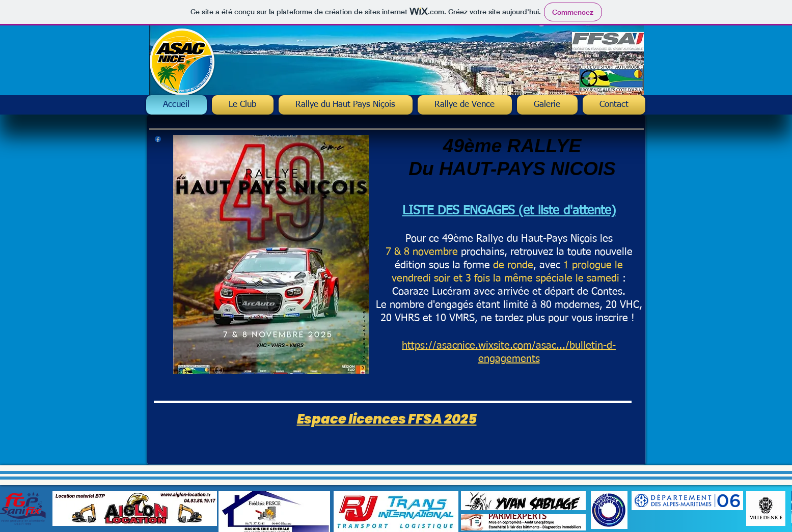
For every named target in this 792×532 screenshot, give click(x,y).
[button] (346, 105)
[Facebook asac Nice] (158, 139)
